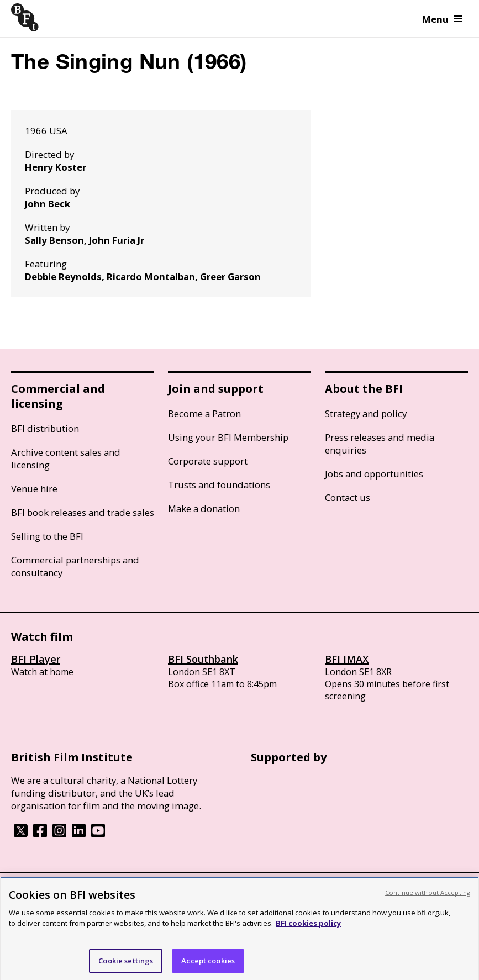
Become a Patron (204, 413)
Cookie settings (126, 965)
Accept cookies (208, 965)
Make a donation (204, 509)
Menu (442, 19)
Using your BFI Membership (228, 437)
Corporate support (208, 461)
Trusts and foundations (219, 485)
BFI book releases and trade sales (83, 512)
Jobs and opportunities (374, 474)
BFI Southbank (203, 659)
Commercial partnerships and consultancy (75, 566)
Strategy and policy (366, 413)
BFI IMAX (347, 659)
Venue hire (34, 489)
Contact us (348, 497)
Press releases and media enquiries (380, 444)
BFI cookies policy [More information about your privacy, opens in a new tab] (308, 927)
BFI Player (36, 659)
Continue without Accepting (428, 896)
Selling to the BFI (47, 536)
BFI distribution (45, 428)
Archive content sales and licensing (66, 459)
